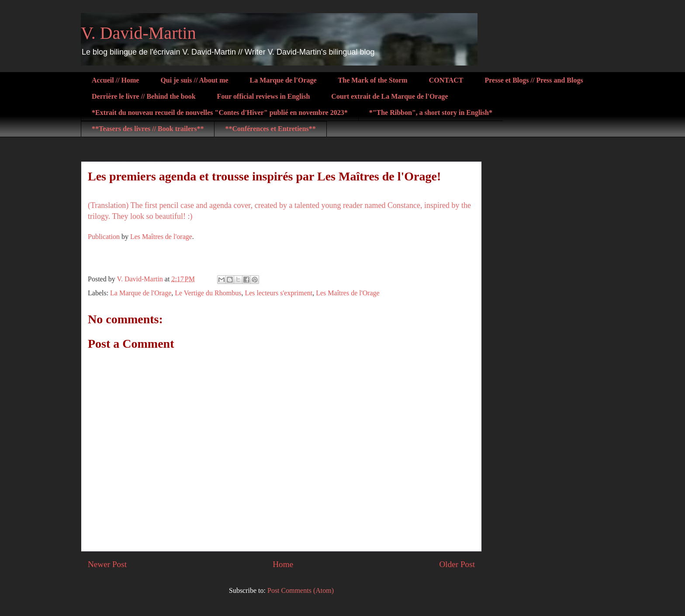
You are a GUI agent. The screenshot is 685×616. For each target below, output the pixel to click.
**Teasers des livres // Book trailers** (148, 129)
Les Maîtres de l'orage (161, 237)
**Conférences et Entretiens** (270, 129)
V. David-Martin (138, 33)
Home (283, 564)
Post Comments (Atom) (301, 590)
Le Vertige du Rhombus (208, 293)
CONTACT (446, 80)
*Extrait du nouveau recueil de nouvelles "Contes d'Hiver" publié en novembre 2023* (220, 112)
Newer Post (107, 564)
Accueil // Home (115, 80)
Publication (104, 237)
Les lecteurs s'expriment (278, 293)
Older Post (457, 564)
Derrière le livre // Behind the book (144, 96)
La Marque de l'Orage (283, 80)
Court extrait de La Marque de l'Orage (389, 96)
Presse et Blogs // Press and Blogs (534, 80)
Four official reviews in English (264, 96)
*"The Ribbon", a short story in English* (431, 112)
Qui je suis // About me (194, 80)
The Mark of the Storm (373, 80)
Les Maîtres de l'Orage (348, 293)
